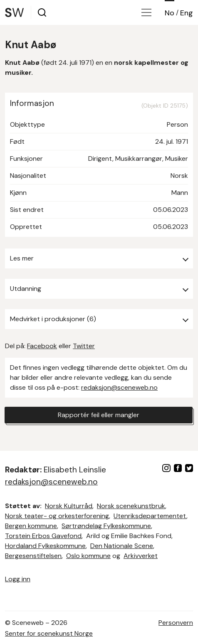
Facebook (42, 346)
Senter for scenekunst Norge (49, 633)
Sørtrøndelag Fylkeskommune (106, 526)
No (170, 13)
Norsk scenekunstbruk (131, 506)
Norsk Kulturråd (69, 506)
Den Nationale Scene (122, 546)
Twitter (84, 346)
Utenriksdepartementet (150, 516)
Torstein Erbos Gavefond (43, 536)
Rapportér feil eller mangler (99, 415)
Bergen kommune (31, 526)
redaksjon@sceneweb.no (119, 387)
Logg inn (18, 579)
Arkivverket (141, 556)
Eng (187, 13)
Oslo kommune (88, 556)
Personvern (176, 623)
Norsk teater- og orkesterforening (57, 516)
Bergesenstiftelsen (33, 556)
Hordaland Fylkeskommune (45, 546)
